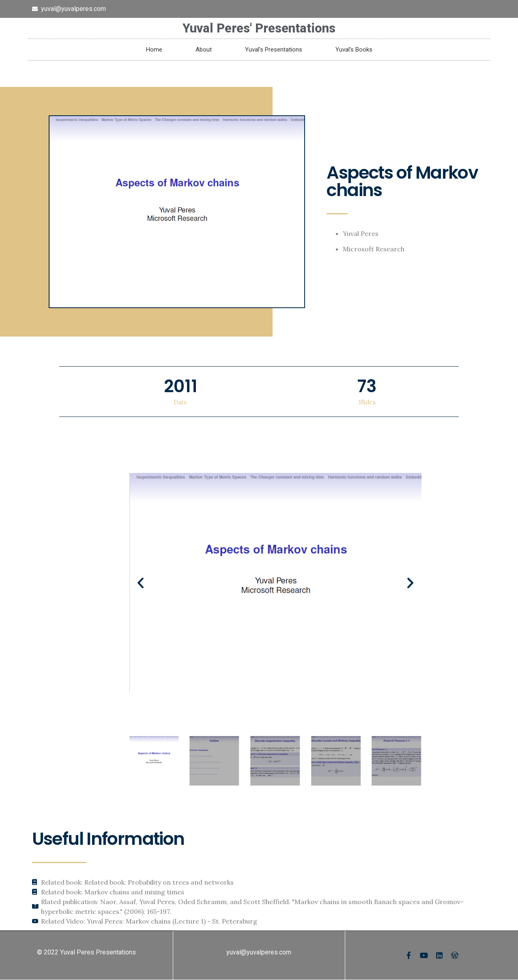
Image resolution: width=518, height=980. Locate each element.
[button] (141, 583)
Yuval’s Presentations (274, 50)
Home (154, 50)
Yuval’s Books (354, 50)
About (204, 50)
